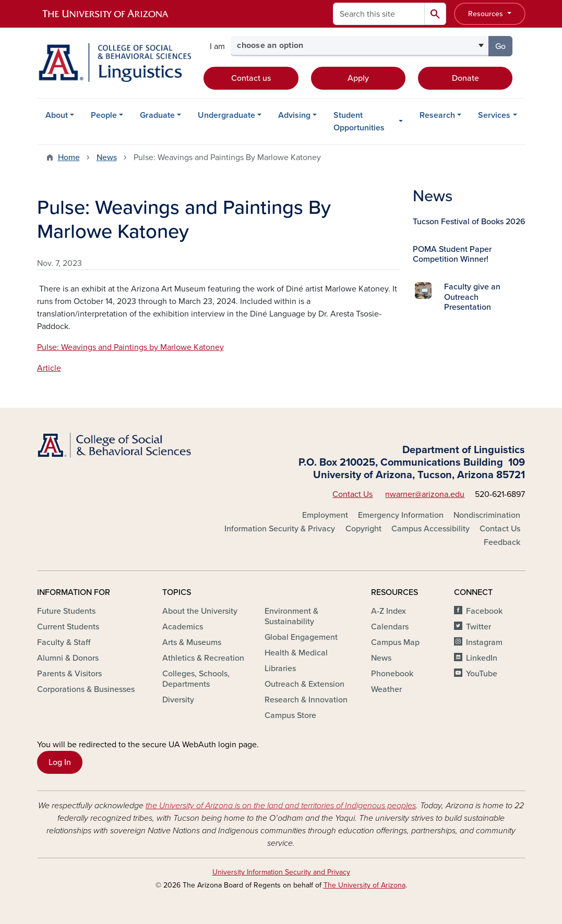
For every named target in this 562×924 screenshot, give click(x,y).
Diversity (178, 700)
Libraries (280, 668)
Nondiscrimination (487, 515)
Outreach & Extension (304, 684)
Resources (487, 14)
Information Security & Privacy (280, 529)
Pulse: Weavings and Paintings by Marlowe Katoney (130, 347)
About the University (200, 611)
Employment (325, 515)
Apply (358, 78)
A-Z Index (388, 611)
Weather (386, 689)
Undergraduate (226, 115)
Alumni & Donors (68, 658)
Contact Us (352, 494)
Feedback (502, 542)
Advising (294, 115)
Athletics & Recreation (203, 658)
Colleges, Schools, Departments (196, 679)
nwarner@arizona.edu (425, 494)
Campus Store (290, 715)
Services (494, 115)
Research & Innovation (306, 700)
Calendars (390, 627)
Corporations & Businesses (86, 689)
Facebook (484, 611)
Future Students (66, 611)
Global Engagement (301, 637)
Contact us (251, 78)
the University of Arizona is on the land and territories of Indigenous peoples (281, 806)
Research (437, 115)
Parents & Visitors (69, 674)
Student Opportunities (359, 121)
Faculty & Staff (64, 642)
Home (69, 157)
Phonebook (392, 674)
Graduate (157, 115)
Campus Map (395, 642)
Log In (60, 762)
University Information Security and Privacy (281, 872)
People (104, 115)
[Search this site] (379, 14)
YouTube (482, 674)
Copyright (363, 529)
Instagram (484, 642)
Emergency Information (401, 515)
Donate (465, 78)
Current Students (68, 627)
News (107, 157)
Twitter (479, 627)
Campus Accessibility (431, 529)
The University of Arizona (364, 885)
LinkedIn (482, 658)
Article (49, 368)
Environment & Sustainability (291, 616)
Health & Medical (296, 653)
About (57, 115)
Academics (183, 627)
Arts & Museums (192, 642)
